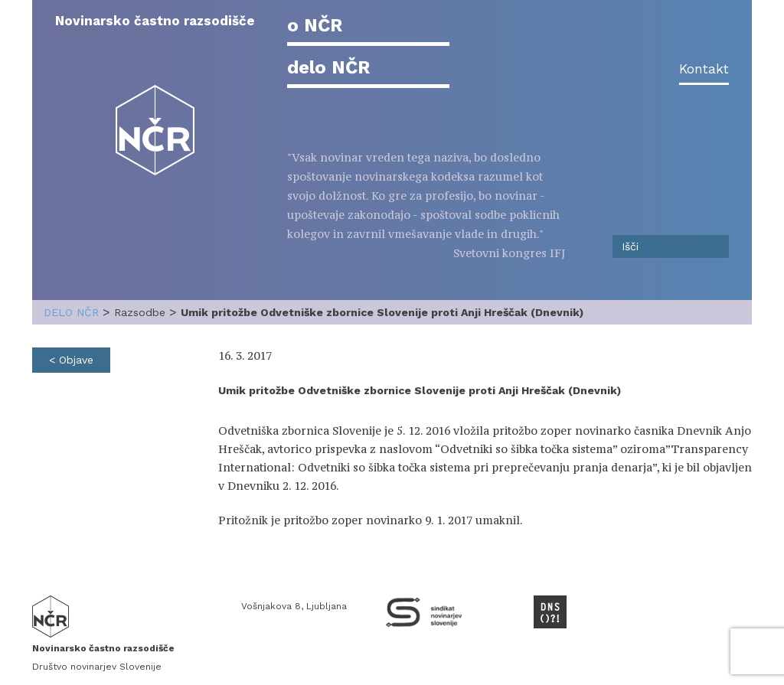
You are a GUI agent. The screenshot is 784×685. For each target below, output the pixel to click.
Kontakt (704, 69)
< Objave (71, 360)
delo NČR (328, 67)
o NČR (315, 25)
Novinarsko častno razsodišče (155, 21)
